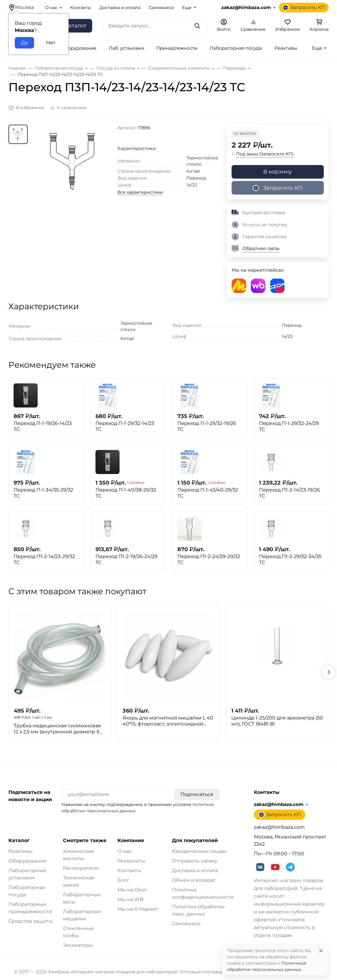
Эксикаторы (78, 945)
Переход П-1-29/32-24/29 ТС (289, 426)
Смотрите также (85, 841)
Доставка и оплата (120, 8)
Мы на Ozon (132, 890)
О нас (51, 8)
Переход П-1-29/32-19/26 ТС (207, 426)
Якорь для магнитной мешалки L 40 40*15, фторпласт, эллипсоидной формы (168, 721)
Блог (123, 880)
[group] (74, 176)
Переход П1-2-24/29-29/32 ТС (209, 559)
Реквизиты (131, 861)
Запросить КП (304, 8)
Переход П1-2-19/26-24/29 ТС (126, 559)
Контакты (81, 8)
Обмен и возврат (194, 880)
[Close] (321, 951)
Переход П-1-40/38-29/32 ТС (126, 493)
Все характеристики (140, 192)
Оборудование (27, 861)
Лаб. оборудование (73, 48)
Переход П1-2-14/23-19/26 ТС (289, 493)
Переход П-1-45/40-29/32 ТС (208, 493)
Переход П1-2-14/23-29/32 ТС (44, 559)
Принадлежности (177, 48)
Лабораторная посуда (236, 48)
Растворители (81, 868)
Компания (131, 841)
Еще (187, 8)
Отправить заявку (195, 861)
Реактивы (286, 48)
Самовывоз (161, 8)
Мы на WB (130, 899)
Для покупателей (195, 841)
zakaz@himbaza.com (246, 8)
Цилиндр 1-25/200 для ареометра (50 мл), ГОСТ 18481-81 (277, 721)
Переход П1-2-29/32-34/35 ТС (290, 559)
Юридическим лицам (199, 851)
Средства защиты (31, 921)
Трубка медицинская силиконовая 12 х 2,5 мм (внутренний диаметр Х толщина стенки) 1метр (58, 729)
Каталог (19, 841)
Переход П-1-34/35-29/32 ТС (43, 493)
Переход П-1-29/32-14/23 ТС (125, 426)
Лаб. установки (126, 48)
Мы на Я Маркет (138, 909)
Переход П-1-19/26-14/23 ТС (43, 426)
